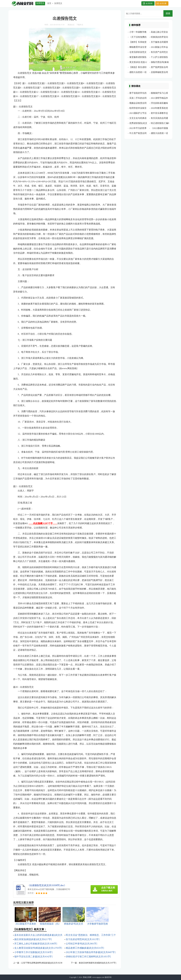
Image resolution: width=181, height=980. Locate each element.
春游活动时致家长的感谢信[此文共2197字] (98, 963)
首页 (49, 3)
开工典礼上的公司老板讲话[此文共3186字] (36, 944)
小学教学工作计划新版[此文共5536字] (33, 952)
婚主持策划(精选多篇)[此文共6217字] (33, 939)
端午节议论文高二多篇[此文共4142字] (33, 957)
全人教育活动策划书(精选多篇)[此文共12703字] (38, 948)
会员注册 (163, 3)
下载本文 (80, 25)
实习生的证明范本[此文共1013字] (83, 939)
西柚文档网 (87, 977)
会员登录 (149, 3)
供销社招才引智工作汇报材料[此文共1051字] (88, 957)
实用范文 (58, 3)
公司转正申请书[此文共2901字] (81, 944)
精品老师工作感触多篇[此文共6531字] (85, 948)
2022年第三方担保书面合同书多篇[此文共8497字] (91, 952)
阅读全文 (71, 25)
